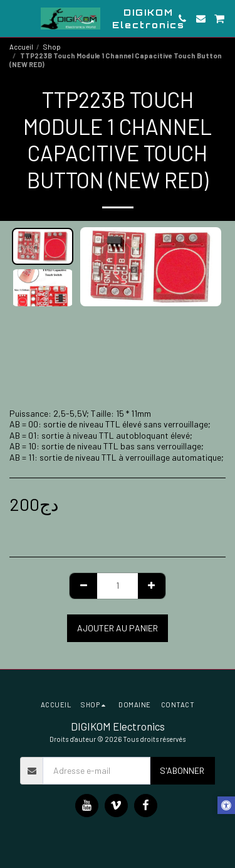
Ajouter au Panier (118, 628)
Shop (52, 47)
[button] (14, 18)
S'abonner (182, 770)
